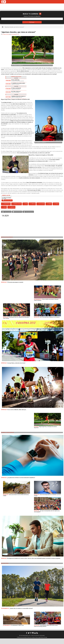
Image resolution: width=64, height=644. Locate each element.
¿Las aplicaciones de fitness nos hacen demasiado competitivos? (21, 483)
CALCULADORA (47, 15)
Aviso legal (38, 643)
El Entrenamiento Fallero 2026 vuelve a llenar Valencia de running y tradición (46, 631)
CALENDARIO (9, 15)
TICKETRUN (16, 15)
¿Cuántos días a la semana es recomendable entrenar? (21, 614)
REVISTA (23, 15)
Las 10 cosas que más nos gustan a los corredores (50, 323)
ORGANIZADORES (38, 15)
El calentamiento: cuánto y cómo (17, 631)
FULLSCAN (29, 15)
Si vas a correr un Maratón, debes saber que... (17, 415)
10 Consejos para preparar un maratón (15, 288)
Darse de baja (44, 643)
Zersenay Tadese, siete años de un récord (16, 369)
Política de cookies (31, 643)
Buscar (32, 28)
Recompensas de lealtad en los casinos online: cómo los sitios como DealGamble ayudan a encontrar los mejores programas (34, 564)
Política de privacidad (22, 643)
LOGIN (55, 15)
